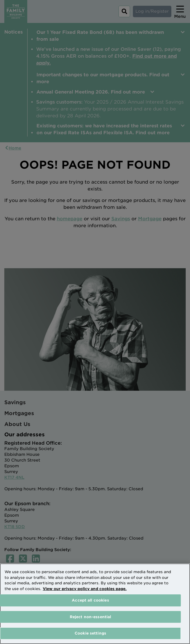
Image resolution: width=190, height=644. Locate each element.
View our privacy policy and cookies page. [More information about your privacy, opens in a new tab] (85, 589)
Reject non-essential (91, 617)
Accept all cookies (90, 600)
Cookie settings (90, 633)
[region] (95, 604)
